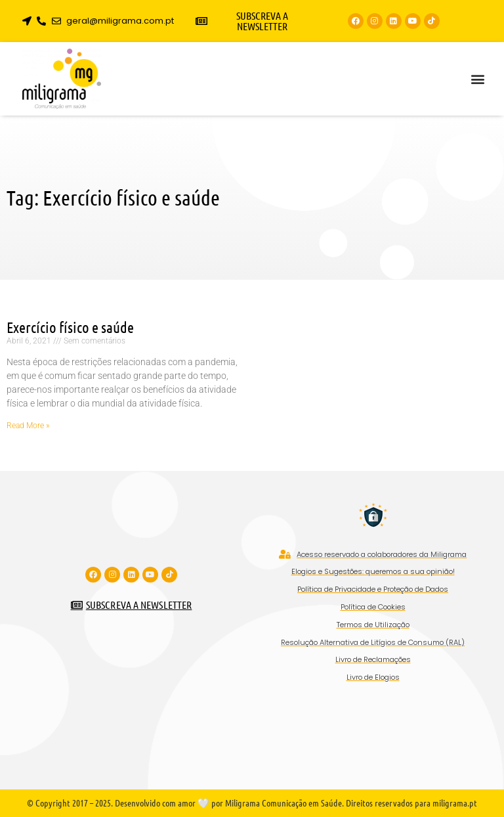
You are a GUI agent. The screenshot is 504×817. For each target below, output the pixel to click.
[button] (477, 79)
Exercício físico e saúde (70, 327)
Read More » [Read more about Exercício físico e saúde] (28, 426)
